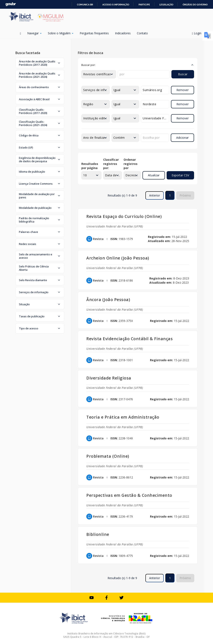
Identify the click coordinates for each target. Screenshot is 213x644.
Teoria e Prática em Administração (123, 417)
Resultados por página (90, 166)
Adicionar (182, 138)
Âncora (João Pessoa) (108, 300)
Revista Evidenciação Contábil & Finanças (129, 339)
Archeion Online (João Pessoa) (118, 258)
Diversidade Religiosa (109, 378)
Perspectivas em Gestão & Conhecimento (129, 495)
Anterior (155, 195)
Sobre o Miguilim (61, 33)
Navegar (34, 33)
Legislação (166, 5)
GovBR (11, 4)
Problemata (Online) (108, 456)
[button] (40, 63)
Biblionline (98, 534)
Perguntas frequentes (94, 33)
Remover (183, 90)
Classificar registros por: (111, 164)
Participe (144, 5)
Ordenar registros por (131, 164)
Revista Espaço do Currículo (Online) (124, 216)
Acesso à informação (116, 5)
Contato (142, 33)
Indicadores (123, 33)
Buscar (183, 74)
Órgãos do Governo (195, 5)
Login (198, 33)
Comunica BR (85, 5)
